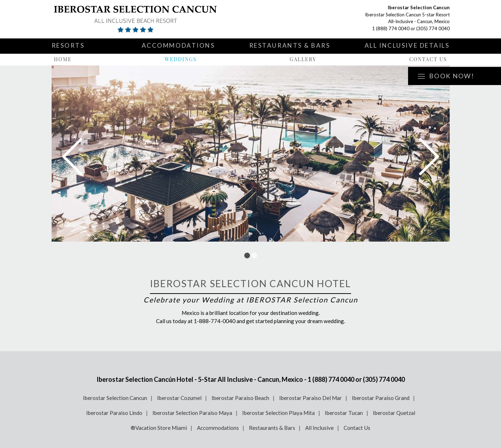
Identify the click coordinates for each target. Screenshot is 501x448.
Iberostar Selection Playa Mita (278, 413)
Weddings (181, 59)
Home (63, 59)
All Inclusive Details (407, 45)
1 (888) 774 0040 (391, 28)
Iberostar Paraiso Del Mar (310, 398)
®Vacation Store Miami (159, 428)
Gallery (303, 59)
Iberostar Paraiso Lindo (114, 413)
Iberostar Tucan (344, 413)
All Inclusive (319, 428)
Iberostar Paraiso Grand (381, 398)
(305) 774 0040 (433, 28)
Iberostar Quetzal (394, 413)
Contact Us (428, 59)
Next (429, 157)
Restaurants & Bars (290, 45)
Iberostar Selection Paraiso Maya (192, 413)
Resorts (68, 45)
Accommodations (178, 45)
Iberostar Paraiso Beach (240, 398)
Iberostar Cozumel (179, 398)
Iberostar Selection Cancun (115, 398)
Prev (72, 157)
